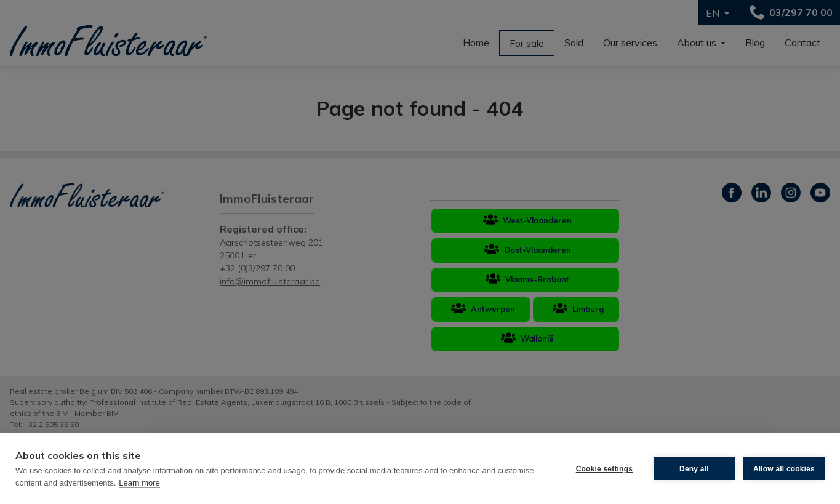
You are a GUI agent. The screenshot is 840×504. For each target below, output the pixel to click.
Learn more (139, 483)
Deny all (694, 469)
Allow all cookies (784, 469)
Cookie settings (604, 469)
